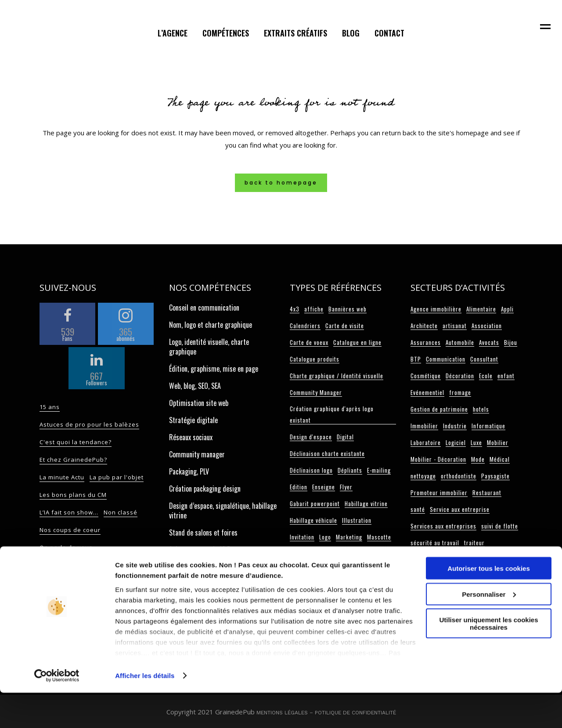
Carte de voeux (189, 576)
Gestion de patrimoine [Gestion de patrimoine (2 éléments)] (439, 409)
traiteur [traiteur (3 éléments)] (474, 543)
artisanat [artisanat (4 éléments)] (455, 326)
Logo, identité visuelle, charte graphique (209, 347)
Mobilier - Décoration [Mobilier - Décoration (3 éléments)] (438, 459)
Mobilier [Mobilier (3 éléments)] (498, 442)
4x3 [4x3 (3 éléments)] (295, 309)
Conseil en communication (204, 308)
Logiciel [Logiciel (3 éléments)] (456, 442)
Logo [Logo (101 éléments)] (325, 537)
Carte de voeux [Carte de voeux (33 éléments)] (309, 342)
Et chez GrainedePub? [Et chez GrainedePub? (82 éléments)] (73, 460)
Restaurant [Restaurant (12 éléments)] (487, 493)
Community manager (197, 454)
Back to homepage (281, 183)
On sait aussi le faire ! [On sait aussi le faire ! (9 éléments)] (74, 565)
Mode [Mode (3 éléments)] (478, 459)
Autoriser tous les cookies (489, 603)
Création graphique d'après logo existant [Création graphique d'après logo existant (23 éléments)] (332, 414)
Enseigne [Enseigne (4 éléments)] (324, 487)
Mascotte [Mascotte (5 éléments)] (379, 537)
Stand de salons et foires (203, 532)
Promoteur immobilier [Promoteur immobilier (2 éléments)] (439, 493)
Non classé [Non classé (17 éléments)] (121, 512)
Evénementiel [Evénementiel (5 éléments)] (427, 392)
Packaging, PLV (189, 471)
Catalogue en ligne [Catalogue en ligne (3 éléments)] (357, 342)
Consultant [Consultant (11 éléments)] (484, 359)
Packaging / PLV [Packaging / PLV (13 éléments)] (369, 554)
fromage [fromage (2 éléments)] (460, 392)
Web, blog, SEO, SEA (195, 386)
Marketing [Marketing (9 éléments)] (349, 537)
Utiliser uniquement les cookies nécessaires (488, 659)
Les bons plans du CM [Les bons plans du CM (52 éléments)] (73, 495)
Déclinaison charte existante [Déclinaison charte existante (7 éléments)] (327, 453)
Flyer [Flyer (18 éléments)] (346, 487)
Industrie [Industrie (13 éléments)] (455, 426)
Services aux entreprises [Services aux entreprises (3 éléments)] (443, 526)
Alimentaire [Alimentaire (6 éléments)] (481, 309)
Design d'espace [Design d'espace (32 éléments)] (311, 437)
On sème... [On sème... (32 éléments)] (129, 565)
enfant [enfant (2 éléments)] (506, 376)
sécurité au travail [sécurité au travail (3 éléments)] (435, 543)
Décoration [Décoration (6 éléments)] (460, 376)
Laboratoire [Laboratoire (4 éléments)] (426, 442)
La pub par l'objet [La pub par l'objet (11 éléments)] (117, 477)
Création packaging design (205, 489)
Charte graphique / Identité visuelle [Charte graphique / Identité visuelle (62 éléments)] (337, 376)
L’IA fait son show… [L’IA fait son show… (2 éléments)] (69, 512)
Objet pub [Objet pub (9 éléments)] (302, 554)
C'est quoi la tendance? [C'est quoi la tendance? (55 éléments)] (76, 442)
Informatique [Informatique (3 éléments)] (488, 426)
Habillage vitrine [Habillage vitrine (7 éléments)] (366, 503)
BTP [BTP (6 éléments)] (416, 359)
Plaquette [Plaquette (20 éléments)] (343, 570)
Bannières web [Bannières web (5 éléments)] (348, 309)
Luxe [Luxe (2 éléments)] (476, 442)
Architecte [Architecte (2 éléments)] (424, 326)
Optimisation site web (199, 403)
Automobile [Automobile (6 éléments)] (460, 342)
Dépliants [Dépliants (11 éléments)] (350, 470)
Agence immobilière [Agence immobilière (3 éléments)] (436, 309)
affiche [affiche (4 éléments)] (314, 309)
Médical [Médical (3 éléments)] (500, 459)
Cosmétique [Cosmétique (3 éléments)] (426, 376)
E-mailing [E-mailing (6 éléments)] (379, 470)
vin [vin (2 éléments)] (500, 559)
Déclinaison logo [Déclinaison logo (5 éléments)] (311, 470)
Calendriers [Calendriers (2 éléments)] (305, 326)
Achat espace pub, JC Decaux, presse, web (219, 554)
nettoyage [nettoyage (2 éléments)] (423, 476)
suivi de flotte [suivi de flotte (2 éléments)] (500, 526)
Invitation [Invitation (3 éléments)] (302, 537)
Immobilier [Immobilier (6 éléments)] (424, 426)
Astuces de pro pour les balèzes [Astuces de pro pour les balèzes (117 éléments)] (89, 424)
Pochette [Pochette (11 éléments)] (372, 570)
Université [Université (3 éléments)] (478, 559)
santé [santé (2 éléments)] (418, 509)
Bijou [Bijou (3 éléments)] (511, 342)
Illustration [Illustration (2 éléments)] (357, 520)
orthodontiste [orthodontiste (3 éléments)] (459, 476)
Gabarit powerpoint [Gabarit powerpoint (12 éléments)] (315, 503)
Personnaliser (489, 629)
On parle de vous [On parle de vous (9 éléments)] (66, 547)
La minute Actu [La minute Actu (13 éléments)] (62, 477)
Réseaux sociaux (191, 437)
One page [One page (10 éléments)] (331, 554)
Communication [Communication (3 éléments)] (446, 359)
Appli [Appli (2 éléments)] (507, 309)
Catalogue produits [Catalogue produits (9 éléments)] (315, 359)
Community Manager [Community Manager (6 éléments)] (316, 392)
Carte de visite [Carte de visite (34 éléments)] (345, 326)
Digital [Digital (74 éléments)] (345, 437)
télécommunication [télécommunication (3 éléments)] (435, 559)
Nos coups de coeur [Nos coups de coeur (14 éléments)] (70, 530)
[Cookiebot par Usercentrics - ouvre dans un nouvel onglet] (57, 711)
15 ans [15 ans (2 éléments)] (50, 407)
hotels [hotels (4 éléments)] (481, 409)
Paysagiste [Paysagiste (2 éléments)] (495, 476)
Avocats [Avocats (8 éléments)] (489, 342)
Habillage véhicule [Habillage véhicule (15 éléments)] (313, 520)
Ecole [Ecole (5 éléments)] (486, 376)
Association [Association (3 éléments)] (487, 326)
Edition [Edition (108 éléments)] (299, 487)
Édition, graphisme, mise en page (214, 369)
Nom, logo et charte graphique (211, 325)
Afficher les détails (145, 711)
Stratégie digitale (193, 420)
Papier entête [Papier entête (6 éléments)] (308, 570)
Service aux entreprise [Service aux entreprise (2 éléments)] (460, 509)
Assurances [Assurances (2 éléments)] (426, 342)
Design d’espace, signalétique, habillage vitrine (223, 511)
